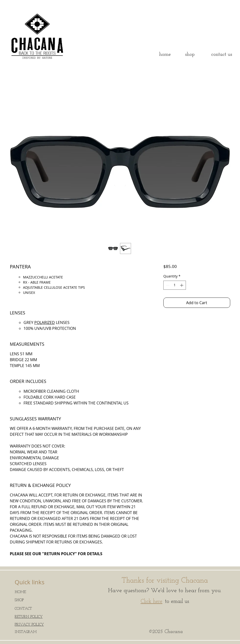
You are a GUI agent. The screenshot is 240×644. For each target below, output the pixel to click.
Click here (151, 602)
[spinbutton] (175, 285)
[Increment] (182, 285)
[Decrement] (167, 285)
